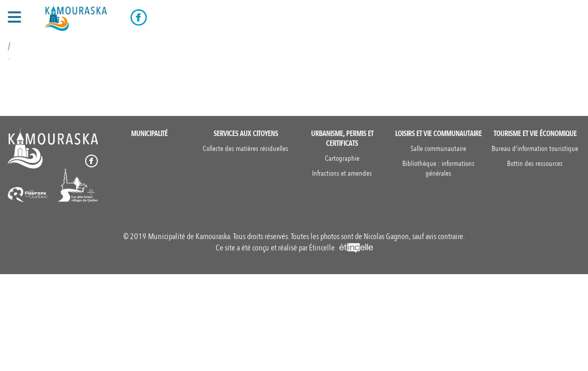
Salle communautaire (438, 149)
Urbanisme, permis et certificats (342, 139)
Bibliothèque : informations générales (438, 168)
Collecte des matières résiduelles (246, 149)
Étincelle (341, 248)
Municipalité (149, 134)
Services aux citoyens (246, 134)
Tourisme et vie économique (535, 134)
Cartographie (342, 158)
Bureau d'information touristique (535, 149)
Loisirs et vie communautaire (438, 134)
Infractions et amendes (342, 173)
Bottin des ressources (535, 164)
